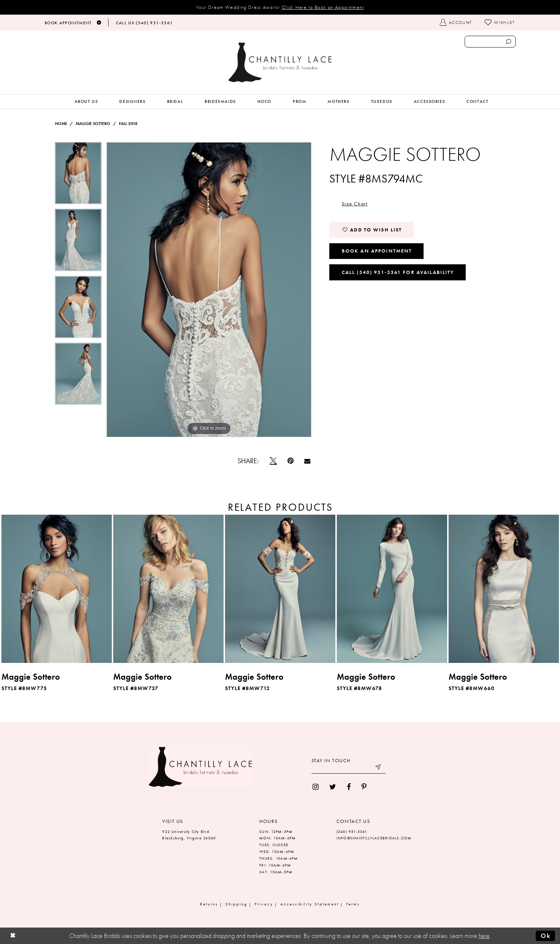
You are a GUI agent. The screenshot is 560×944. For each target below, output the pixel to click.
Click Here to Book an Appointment (323, 7)
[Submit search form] (508, 42)
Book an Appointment (377, 251)
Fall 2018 (128, 124)
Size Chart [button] (355, 204)
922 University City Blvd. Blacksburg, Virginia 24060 (189, 835)
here (484, 936)
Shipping (236, 904)
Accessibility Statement (310, 904)
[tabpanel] (78, 176)
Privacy (264, 904)
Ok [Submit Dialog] (546, 936)
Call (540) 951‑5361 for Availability (398, 272)
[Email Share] (307, 461)
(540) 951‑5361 (352, 831)
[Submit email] (379, 768)
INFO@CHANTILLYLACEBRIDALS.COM (374, 838)
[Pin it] (291, 461)
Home (61, 124)
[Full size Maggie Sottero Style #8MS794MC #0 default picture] (209, 290)
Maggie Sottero (93, 124)
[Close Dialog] (13, 936)
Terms (353, 904)
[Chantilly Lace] (280, 62)
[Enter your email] (349, 768)
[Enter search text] (490, 42)
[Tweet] (273, 461)
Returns (209, 904)
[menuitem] (86, 102)
